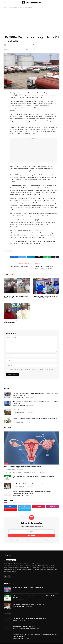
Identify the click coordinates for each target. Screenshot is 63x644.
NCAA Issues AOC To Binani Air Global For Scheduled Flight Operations (45, 297)
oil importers (8, 251)
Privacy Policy (42, 540)
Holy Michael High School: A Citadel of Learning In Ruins (29, 618)
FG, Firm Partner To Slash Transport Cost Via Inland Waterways (17, 322)
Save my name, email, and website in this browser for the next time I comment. (31, 369)
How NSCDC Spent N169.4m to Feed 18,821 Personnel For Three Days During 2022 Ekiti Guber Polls (35, 394)
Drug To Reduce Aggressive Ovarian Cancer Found (22, 467)
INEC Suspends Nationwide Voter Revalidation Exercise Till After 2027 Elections (33, 477)
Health (6, 464)
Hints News (11, 45)
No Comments (28, 45)
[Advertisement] (31, 22)
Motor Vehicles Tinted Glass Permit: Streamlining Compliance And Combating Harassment (36, 403)
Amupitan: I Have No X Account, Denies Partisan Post (29, 484)
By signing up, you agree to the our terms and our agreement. (31, 540)
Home (5, 7)
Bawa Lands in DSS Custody (20, 266)
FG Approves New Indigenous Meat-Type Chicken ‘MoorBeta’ (16, 297)
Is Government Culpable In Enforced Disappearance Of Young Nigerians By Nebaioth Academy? (35, 635)
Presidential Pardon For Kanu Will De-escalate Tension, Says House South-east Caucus (35, 419)
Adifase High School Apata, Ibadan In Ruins (26, 410)
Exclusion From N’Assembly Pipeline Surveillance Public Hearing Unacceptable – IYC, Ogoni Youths (32, 492)
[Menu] (5, 3)
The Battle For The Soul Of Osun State (24, 626)
